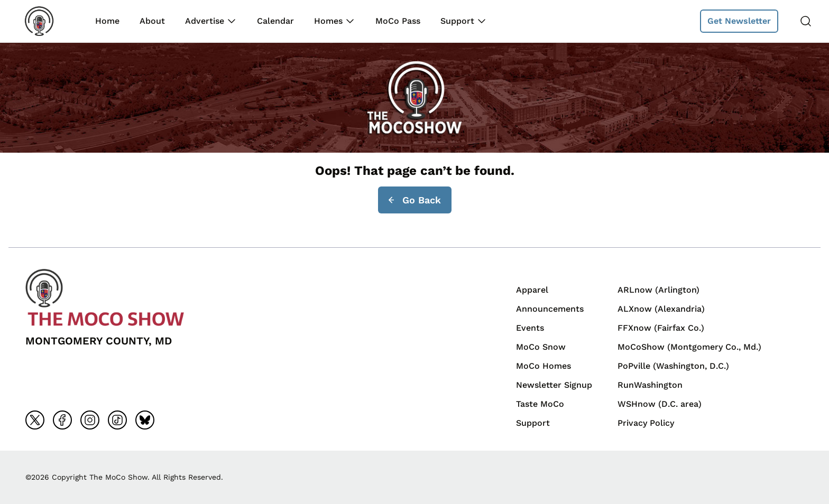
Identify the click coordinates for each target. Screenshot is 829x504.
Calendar (275, 21)
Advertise (205, 21)
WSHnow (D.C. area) (660, 404)
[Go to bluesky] (145, 420)
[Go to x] (35, 420)
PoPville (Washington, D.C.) (673, 366)
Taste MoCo (540, 404)
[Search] (806, 21)
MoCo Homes (544, 366)
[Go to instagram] (90, 420)
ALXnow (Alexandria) (661, 309)
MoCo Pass (398, 21)
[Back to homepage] (47, 21)
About (152, 21)
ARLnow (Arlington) (658, 290)
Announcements (550, 309)
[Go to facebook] (62, 420)
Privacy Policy (646, 423)
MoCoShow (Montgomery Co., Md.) (689, 347)
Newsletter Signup (554, 385)
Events (530, 328)
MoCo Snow (541, 347)
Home (107, 21)
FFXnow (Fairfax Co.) (661, 328)
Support (457, 21)
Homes (328, 21)
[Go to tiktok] (117, 420)
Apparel (532, 290)
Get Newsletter (739, 21)
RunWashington (650, 385)
